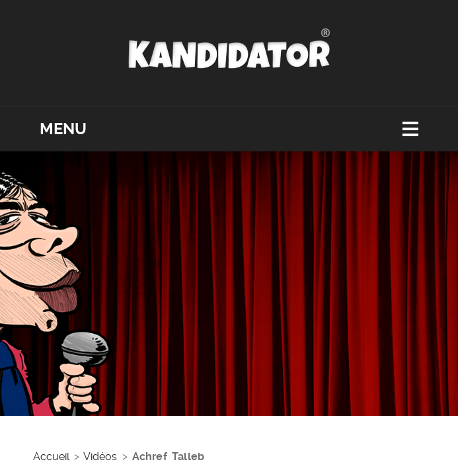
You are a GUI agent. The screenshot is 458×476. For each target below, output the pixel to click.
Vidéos (100, 456)
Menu (63, 129)
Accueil (51, 456)
